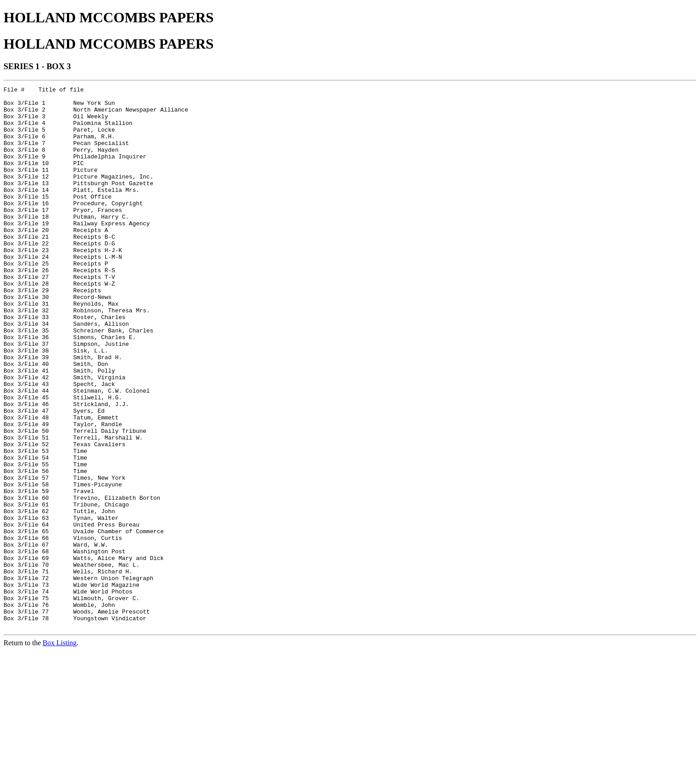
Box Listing (60, 751)
